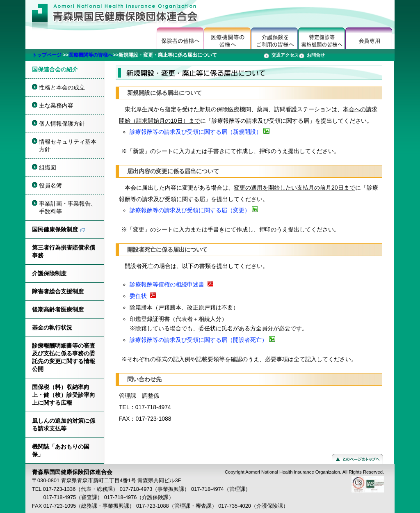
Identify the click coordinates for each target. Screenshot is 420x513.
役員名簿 (50, 186)
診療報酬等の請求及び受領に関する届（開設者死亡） (199, 340)
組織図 (48, 167)
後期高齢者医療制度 (58, 309)
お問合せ (316, 55)
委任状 (138, 296)
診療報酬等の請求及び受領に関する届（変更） (190, 210)
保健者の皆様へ (180, 38)
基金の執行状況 (52, 327)
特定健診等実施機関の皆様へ (322, 38)
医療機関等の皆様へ (91, 55)
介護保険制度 (49, 273)
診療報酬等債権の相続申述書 (167, 284)
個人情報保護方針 (62, 124)
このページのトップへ (357, 459)
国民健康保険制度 (55, 229)
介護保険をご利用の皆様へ (275, 38)
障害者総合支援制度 (58, 291)
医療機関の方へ (227, 38)
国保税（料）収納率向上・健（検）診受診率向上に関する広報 (64, 395)
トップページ (47, 55)
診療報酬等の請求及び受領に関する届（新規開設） (196, 132)
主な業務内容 (56, 105)
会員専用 (369, 38)
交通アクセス (285, 55)
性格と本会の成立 (62, 87)
